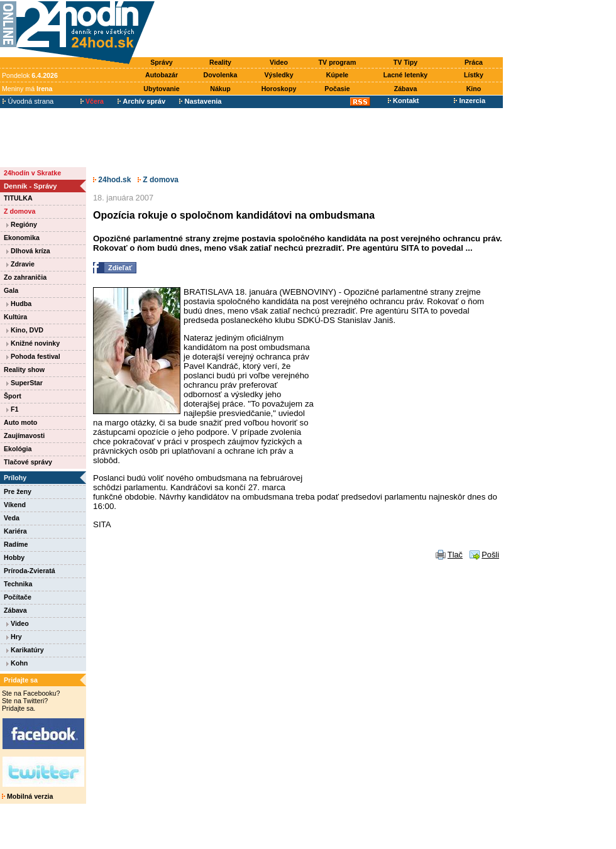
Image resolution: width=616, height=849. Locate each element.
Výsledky (278, 75)
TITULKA (18, 198)
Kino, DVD (25, 330)
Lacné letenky (405, 75)
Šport (13, 396)
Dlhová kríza (28, 251)
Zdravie (20, 264)
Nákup (220, 89)
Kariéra (15, 531)
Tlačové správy (28, 462)
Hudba (19, 304)
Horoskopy (279, 89)
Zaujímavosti (24, 435)
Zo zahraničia (25, 277)
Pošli (490, 555)
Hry (14, 637)
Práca (474, 62)
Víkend (15, 505)
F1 (12, 409)
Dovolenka (221, 75)
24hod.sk (112, 180)
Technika (18, 584)
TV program (338, 62)
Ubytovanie (161, 89)
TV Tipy (405, 62)
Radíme (16, 544)
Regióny (22, 224)
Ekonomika (22, 238)
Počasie (337, 89)
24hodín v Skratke (32, 173)
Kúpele (338, 75)
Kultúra (15, 317)
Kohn (17, 663)
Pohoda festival (33, 356)
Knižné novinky (33, 343)
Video (279, 62)
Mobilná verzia (27, 796)
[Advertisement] (332, 30)
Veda (12, 518)
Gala (11, 290)
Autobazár (162, 75)
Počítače (18, 597)
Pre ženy (18, 491)
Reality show (24, 370)
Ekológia (18, 449)
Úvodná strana (28, 101)
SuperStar (25, 383)
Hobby (14, 557)
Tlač (455, 555)
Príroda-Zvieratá (30, 571)
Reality (220, 62)
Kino (474, 89)
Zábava (406, 89)
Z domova (19, 211)
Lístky (474, 75)
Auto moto (20, 422)
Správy (162, 62)
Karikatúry (25, 650)
